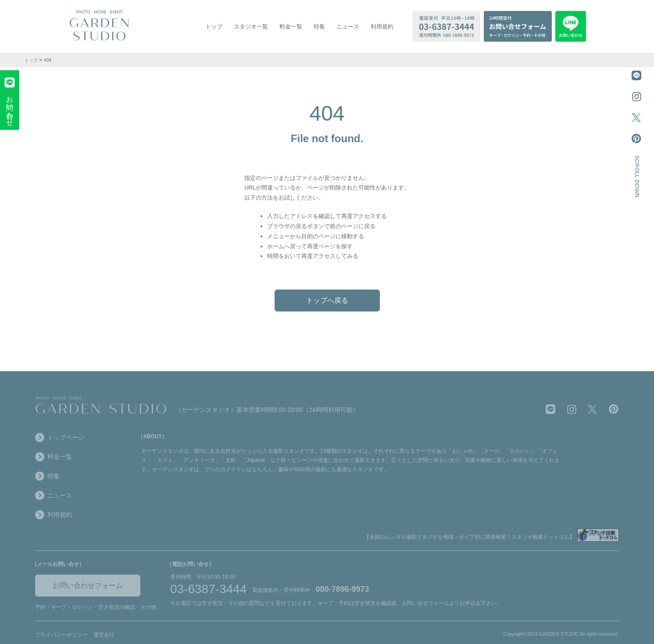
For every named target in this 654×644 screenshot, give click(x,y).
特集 (319, 27)
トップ (214, 27)
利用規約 (382, 27)
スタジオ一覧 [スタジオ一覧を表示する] (251, 27)
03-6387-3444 (208, 592)
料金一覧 (291, 27)
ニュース (348, 27)
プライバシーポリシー (61, 637)
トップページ (60, 440)
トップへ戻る (327, 300)
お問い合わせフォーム (88, 588)
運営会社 (104, 637)
